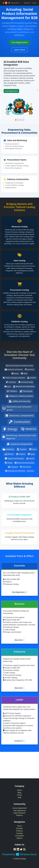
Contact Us (20, 741)
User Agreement (19, 810)
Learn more (19, 50)
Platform (19, 815)
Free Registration (20, 42)
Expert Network (19, 813)
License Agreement (19, 808)
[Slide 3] (21, 120)
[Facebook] (15, 849)
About (19, 790)
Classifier (20, 828)
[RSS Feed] (24, 849)
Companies (19, 836)
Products (19, 831)
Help (19, 797)
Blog (19, 793)
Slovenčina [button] (14, 3)
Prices (19, 795)
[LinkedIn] (18, 849)
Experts (19, 838)
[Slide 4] (23, 120)
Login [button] (34, 3)
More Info (19, 640)
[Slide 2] (18, 120)
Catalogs (19, 833)
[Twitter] (21, 849)
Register (27, 3)
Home (20, 826)
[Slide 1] (16, 120)
